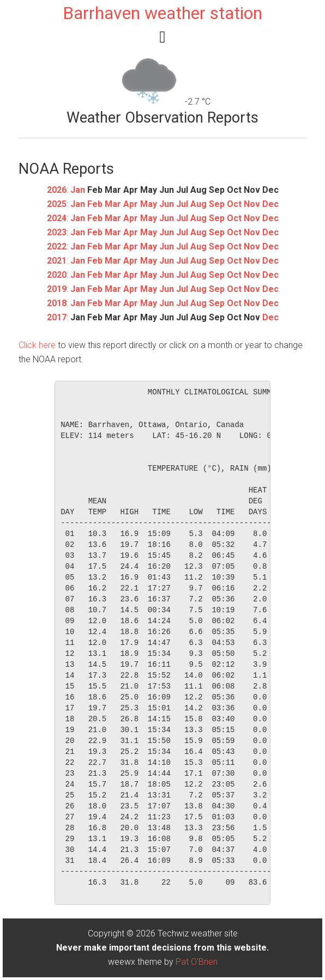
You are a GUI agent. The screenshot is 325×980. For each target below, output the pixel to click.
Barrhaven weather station (162, 13)
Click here (37, 345)
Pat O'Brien (197, 962)
